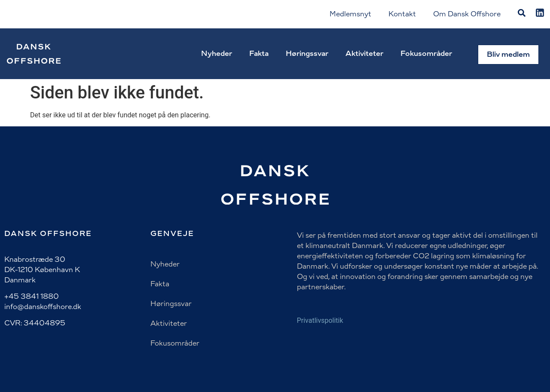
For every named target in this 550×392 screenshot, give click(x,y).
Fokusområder (426, 54)
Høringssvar (307, 54)
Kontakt (402, 14)
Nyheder (217, 54)
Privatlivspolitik (320, 320)
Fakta (259, 54)
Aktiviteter (364, 54)
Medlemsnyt (350, 14)
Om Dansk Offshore (467, 14)
